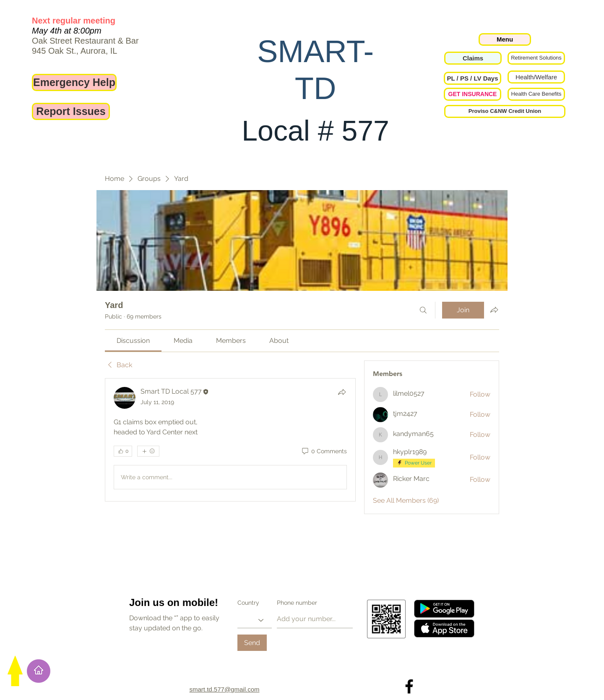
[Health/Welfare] (536, 77)
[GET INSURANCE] (473, 94)
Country (248, 603)
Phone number (297, 603)
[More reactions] (148, 451)
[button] (473, 78)
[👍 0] (123, 451)
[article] (230, 440)
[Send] (252, 643)
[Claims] (473, 58)
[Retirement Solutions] (536, 58)
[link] (133, 341)
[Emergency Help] (74, 82)
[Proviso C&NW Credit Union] (505, 111)
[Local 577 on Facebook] (409, 686)
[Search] (423, 310)
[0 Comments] (324, 452)
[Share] (342, 392)
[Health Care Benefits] (536, 94)
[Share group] (494, 310)
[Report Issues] (71, 111)
